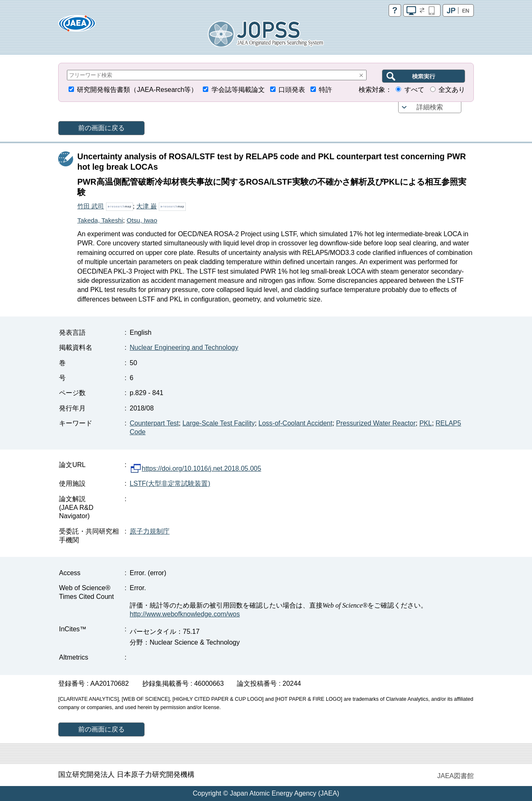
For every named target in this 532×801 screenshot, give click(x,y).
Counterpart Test (154, 423)
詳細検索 (430, 107)
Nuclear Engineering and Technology (184, 347)
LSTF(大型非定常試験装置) (170, 483)
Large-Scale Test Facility (219, 423)
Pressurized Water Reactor (376, 423)
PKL (426, 423)
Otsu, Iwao (142, 220)
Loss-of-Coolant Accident (296, 423)
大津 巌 (147, 206)
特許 (325, 90)
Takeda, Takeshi (100, 220)
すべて (414, 90)
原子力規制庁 (150, 531)
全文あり (452, 90)
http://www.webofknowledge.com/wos (185, 614)
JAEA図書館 (456, 776)
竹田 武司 (91, 206)
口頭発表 (292, 90)
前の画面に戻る (101, 128)
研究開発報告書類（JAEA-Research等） (137, 90)
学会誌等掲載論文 (238, 90)
